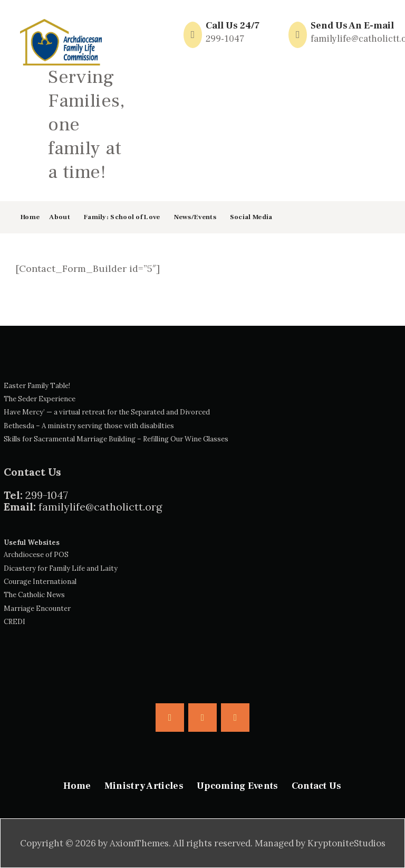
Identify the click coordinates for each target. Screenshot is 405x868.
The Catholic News (34, 595)
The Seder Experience (40, 399)
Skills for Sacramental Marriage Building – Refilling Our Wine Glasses (116, 439)
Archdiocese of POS (36, 555)
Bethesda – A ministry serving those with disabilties (89, 426)
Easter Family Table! (37, 386)
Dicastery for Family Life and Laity (61, 568)
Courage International (40, 582)
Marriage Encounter (37, 608)
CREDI (15, 622)
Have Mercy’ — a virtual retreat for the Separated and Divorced (107, 412)
